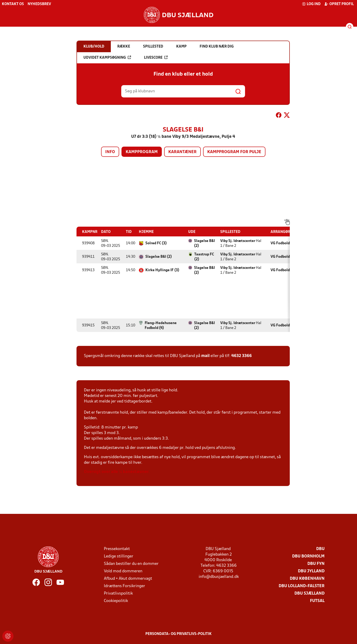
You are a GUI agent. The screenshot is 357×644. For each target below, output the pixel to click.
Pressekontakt (117, 549)
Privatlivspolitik (118, 594)
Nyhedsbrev (39, 4)
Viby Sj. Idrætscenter (238, 241)
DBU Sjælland (309, 594)
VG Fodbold (280, 243)
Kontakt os (13, 4)
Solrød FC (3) (156, 243)
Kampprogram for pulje (234, 152)
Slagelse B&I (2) (204, 243)
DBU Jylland (311, 571)
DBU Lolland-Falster (302, 586)
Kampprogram (142, 152)
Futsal (317, 601)
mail (205, 356)
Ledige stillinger (119, 556)
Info (110, 152)
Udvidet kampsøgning (107, 58)
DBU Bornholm (308, 556)
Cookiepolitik (116, 601)
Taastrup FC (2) (204, 257)
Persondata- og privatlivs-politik (178, 634)
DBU (320, 549)
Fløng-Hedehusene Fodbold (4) (161, 326)
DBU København (307, 579)
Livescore (156, 58)
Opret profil (339, 4)
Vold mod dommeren (123, 571)
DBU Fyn (316, 564)
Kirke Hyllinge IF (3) (162, 270)
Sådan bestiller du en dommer (131, 564)
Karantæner (182, 152)
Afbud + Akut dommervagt (128, 579)
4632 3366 (242, 356)
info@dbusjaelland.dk (219, 577)
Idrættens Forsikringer (124, 586)
